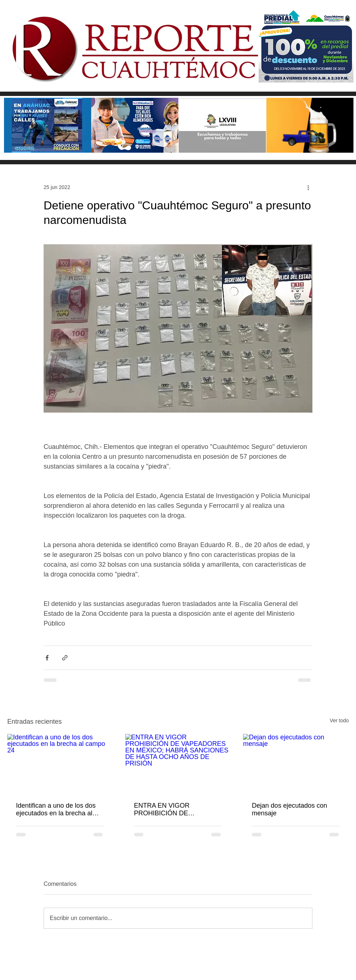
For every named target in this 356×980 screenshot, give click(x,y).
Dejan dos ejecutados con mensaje (289, 809)
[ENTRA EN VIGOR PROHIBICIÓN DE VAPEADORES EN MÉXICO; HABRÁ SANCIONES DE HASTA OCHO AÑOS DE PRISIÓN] (178, 764)
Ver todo (339, 720)
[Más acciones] (308, 187)
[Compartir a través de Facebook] (47, 658)
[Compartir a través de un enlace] (65, 658)
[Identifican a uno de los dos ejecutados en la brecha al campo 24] (60, 764)
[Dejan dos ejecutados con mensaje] (296, 764)
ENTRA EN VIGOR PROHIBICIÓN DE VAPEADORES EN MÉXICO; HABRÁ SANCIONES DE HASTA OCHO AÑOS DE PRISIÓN (177, 810)
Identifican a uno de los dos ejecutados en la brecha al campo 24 (56, 810)
